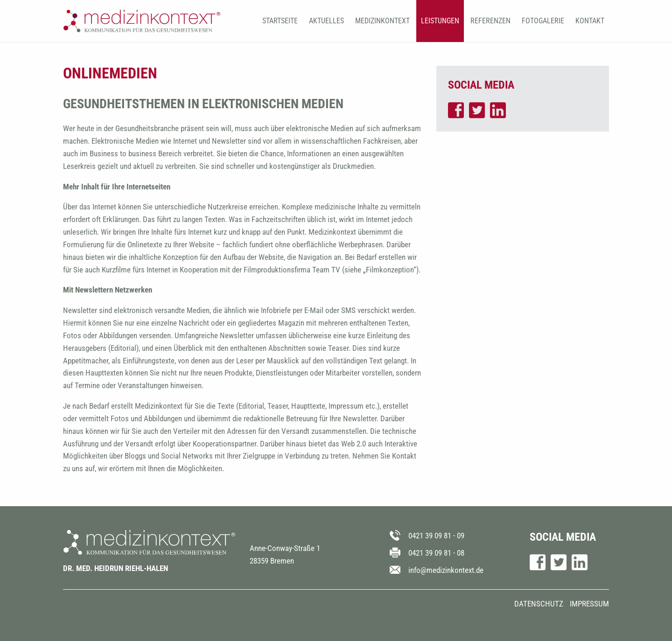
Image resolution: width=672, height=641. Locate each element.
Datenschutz (539, 604)
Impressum (589, 604)
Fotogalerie (543, 21)
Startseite (280, 21)
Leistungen (440, 21)
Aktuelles (326, 21)
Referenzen (490, 21)
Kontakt (590, 21)
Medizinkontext (382, 21)
